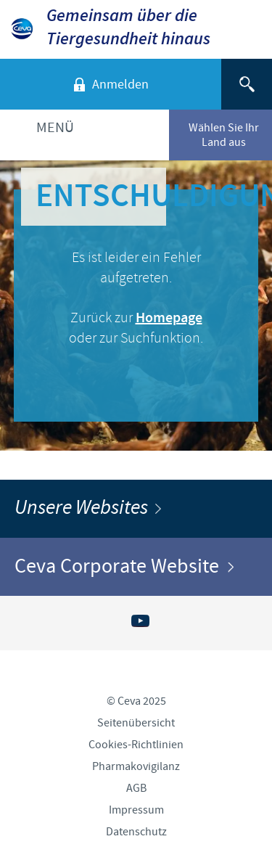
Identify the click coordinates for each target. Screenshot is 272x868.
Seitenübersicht (136, 723)
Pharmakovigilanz (136, 766)
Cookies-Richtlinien (136, 745)
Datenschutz (136, 832)
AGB (136, 788)
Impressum (136, 810)
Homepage (169, 318)
